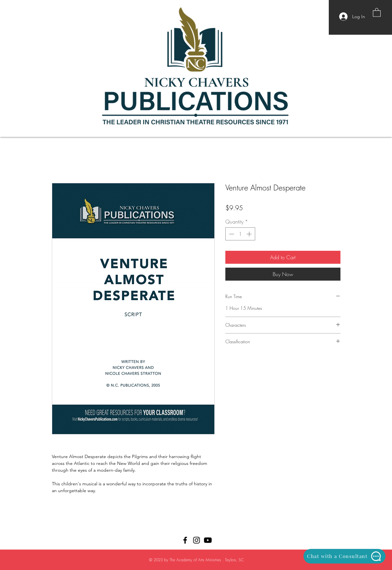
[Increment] (250, 234)
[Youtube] (208, 540)
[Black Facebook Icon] (185, 540)
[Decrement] (231, 234)
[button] (377, 12)
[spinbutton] (240, 234)
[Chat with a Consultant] (344, 556)
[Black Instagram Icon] (196, 540)
